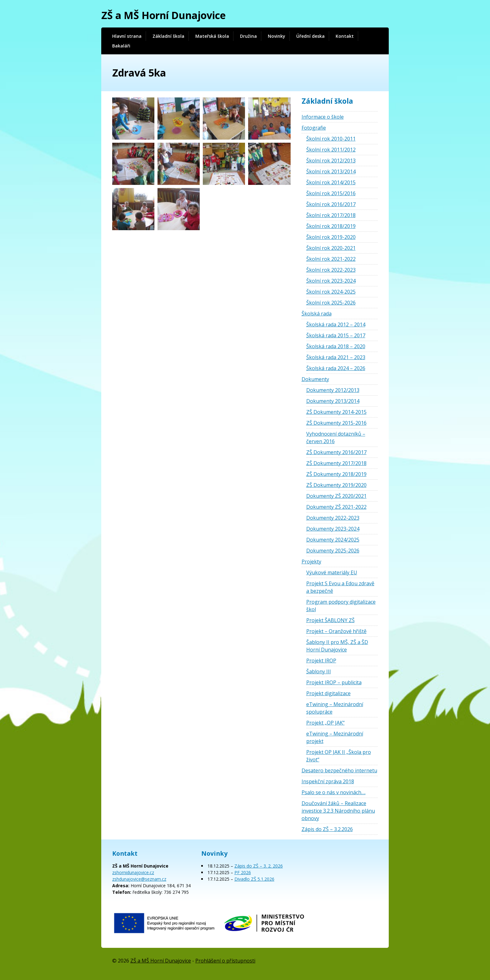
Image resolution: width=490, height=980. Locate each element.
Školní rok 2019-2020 (331, 237)
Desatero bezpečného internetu (339, 770)
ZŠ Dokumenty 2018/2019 (336, 474)
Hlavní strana (127, 36)
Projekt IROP (321, 661)
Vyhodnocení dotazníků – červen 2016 (336, 438)
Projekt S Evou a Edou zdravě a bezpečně (340, 587)
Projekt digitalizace (328, 693)
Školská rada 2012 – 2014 (336, 324)
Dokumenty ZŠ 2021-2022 (336, 507)
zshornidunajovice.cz (133, 872)
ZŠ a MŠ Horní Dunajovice (163, 15)
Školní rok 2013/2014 (331, 171)
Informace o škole (323, 117)
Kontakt (345, 36)
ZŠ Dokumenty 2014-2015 (336, 412)
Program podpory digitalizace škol (341, 606)
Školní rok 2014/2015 (331, 182)
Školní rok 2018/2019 (331, 226)
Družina (248, 36)
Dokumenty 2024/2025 (333, 540)
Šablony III (319, 671)
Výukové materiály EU (332, 572)
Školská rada (317, 314)
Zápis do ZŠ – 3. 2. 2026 (259, 866)
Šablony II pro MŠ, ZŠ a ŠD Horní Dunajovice (337, 646)
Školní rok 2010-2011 (331, 139)
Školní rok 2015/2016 (331, 193)
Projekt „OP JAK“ (325, 723)
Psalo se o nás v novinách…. (334, 792)
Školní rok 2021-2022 (331, 259)
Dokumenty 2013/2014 (333, 401)
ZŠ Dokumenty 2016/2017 (336, 452)
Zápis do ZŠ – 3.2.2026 (327, 829)
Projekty (311, 562)
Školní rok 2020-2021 (331, 248)
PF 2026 (243, 872)
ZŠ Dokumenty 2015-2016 (336, 423)
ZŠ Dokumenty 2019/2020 (336, 485)
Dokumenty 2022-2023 (333, 518)
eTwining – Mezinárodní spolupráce (335, 708)
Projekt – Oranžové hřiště (336, 631)
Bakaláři (121, 46)
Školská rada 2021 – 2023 (336, 357)
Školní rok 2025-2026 (331, 303)
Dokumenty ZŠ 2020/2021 (336, 496)
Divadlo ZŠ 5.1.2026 (254, 879)
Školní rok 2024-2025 (331, 292)
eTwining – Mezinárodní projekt (335, 737)
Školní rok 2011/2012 (331, 150)
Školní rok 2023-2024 (331, 281)
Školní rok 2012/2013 (331, 161)
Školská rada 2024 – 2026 (336, 368)
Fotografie (314, 128)
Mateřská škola (212, 36)
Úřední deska (310, 36)
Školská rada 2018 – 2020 (336, 346)
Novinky (277, 36)
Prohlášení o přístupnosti (225, 961)
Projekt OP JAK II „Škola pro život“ (339, 756)
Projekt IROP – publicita (334, 682)
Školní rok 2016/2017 (331, 204)
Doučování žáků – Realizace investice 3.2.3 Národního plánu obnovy (338, 811)
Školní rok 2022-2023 (331, 270)
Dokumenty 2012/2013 (333, 390)
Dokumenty (315, 379)
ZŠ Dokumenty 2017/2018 (336, 463)
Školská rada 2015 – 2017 (336, 335)
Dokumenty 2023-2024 (333, 529)
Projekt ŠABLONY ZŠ (330, 620)
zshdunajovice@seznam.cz (139, 879)
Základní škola (168, 36)
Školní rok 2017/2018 (331, 215)
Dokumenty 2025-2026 (333, 551)
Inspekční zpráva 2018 (328, 781)
